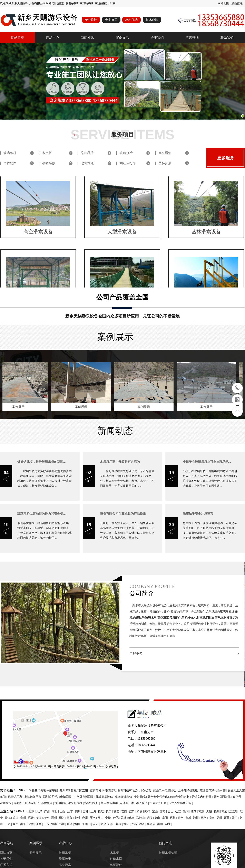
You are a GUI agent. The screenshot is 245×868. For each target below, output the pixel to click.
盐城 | (9, 818)
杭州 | (47, 818)
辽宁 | (71, 811)
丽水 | (94, 818)
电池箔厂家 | (128, 803)
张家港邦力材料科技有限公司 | (123, 790)
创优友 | (148, 790)
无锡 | (210, 811)
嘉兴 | (70, 818)
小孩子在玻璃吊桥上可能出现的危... (207, 462)
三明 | (9, 824)
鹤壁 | (104, 824)
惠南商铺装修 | (125, 797)
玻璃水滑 (126, 153)
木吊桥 (47, 153)
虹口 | (133, 811)
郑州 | (63, 824)
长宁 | (110, 811)
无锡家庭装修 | (105, 797)
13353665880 (238, 388)
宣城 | (189, 818)
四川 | (79, 811)
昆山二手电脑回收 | (166, 790)
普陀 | (125, 811)
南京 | (202, 811)
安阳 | (97, 824)
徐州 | (218, 811)
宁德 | (32, 824)
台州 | (86, 818)
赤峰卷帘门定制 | (180, 797)
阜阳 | (166, 818)
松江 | (179, 811)
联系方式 (6, 865)
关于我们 (157, 38)
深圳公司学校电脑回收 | (58, 797)
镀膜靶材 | (97, 790)
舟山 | (101, 818)
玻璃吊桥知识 (168, 853)
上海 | (94, 811)
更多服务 (226, 158)
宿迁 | (32, 818)
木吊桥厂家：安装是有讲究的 (120, 462)
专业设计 (91, 20)
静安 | (117, 811)
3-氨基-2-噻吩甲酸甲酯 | (45, 790)
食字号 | (238, 797)
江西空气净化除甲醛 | (214, 790)
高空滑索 (165, 153)
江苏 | (195, 811)
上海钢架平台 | (34, 797)
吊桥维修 (49, 163)
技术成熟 (152, 20)
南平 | (24, 824)
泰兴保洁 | (143, 803)
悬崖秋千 (87, 153)
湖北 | (168, 824)
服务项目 (122, 135)
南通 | (225, 811)
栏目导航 (7, 843)
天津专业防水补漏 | (181, 803)
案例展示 (122, 38)
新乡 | (112, 824)
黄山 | (158, 818)
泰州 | (24, 818)
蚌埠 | (132, 818)
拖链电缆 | (61, 803)
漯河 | (143, 824)
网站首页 (18, 38)
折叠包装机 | (92, 803)
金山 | (171, 811)
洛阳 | (78, 824)
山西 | (63, 811)
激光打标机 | (76, 803)
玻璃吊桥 (10, 153)
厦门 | (235, 818)
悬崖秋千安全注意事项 (198, 514)
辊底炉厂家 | (16, 797)
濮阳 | (127, 824)
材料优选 (131, 20)
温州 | (55, 818)
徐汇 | (102, 811)
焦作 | (120, 824)
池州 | (197, 818)
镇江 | (17, 818)
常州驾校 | (7, 803)
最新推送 (237, 3)
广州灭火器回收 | (85, 797)
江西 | (40, 824)
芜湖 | (125, 818)
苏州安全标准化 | (159, 797)
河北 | (56, 811)
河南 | (55, 824)
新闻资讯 (87, 38)
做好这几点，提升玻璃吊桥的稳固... (41, 462)
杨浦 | (140, 811)
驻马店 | (152, 824)
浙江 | (40, 818)
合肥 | (117, 818)
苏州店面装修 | (223, 797)
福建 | (212, 818)
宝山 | (156, 811)
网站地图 (223, 3)
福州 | (220, 818)
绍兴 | (63, 818)
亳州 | (205, 818)
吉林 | (87, 811)
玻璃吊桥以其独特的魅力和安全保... (41, 514)
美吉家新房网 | (110, 803)
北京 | (32, 811)
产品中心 (52, 38)
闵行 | (148, 811)
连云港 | (235, 811)
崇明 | (187, 811)
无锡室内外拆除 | (203, 797)
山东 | (47, 824)
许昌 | (135, 824)
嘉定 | (164, 811)
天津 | (40, 811)
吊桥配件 (10, 163)
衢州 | (78, 818)
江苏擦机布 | (47, 803)
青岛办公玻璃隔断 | (26, 803)
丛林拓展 (165, 163)
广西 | (48, 811)
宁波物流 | (141, 797)
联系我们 (227, 38)
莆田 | (228, 818)
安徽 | (109, 818)
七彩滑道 (87, 163)
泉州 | (17, 824)
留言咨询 (192, 38)
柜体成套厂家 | (159, 803)
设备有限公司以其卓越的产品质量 (123, 514)
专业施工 (111, 20)
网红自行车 (128, 163)
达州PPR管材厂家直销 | (75, 790)
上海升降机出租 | (189, 790)
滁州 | (182, 818)
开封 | (70, 824)
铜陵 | (150, 818)
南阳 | (161, 824)
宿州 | (174, 818)
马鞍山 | (141, 818)
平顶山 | (87, 824)
